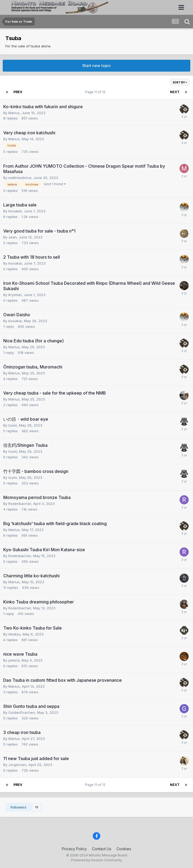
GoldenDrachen (22, 712)
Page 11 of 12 (96, 92)
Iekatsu (14, 634)
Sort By (180, 82)
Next (175, 92)
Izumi (13, 425)
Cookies (124, 849)
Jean (12, 237)
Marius (14, 113)
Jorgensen (17, 765)
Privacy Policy (74, 849)
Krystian (15, 295)
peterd (14, 660)
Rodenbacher (20, 504)
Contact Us (102, 849)
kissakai (15, 211)
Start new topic (96, 66)
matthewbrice (20, 178)
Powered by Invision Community (96, 860)
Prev (18, 92)
